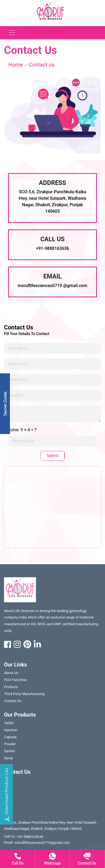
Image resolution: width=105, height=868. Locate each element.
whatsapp (52, 859)
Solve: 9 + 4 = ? (22, 430)
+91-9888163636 (52, 248)
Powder (10, 745)
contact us (13, 702)
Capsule (10, 738)
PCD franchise (15, 681)
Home (16, 65)
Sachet (9, 752)
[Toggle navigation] (12, 33)
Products (11, 688)
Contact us (42, 65)
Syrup (8, 759)
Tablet (9, 724)
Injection (11, 731)
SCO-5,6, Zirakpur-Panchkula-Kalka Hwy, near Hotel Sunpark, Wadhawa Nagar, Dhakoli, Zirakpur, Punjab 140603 (50, 827)
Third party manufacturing (24, 695)
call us (18, 859)
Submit (52, 456)
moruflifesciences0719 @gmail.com (52, 286)
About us (11, 674)
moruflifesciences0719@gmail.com (42, 844)
